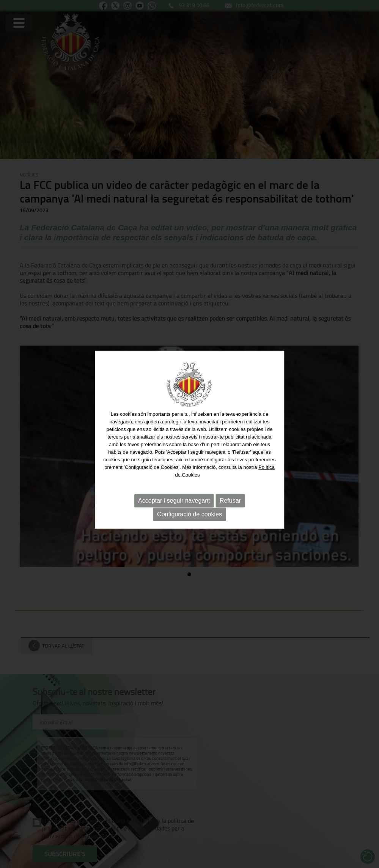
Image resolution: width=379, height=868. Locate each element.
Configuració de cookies (189, 515)
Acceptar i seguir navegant (174, 501)
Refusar (230, 501)
